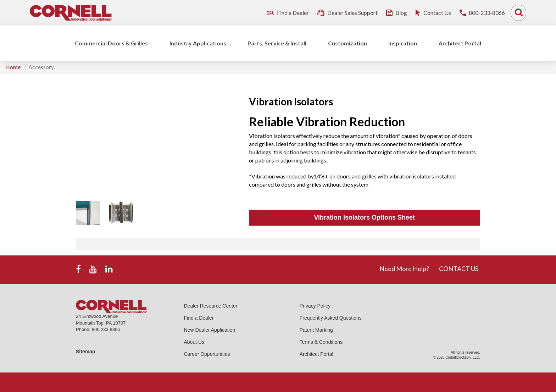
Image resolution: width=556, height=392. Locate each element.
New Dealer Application (210, 330)
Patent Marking (316, 330)
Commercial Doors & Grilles (111, 43)
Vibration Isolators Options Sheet (364, 217)
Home (13, 67)
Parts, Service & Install (277, 43)
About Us (194, 342)
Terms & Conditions (321, 342)
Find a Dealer (199, 318)
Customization (347, 43)
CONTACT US (459, 269)
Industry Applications (198, 43)
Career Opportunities (207, 354)
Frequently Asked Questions (331, 318)
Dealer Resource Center (211, 306)
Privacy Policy (315, 306)
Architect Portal (460, 43)
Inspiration (403, 43)
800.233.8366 (106, 329)
